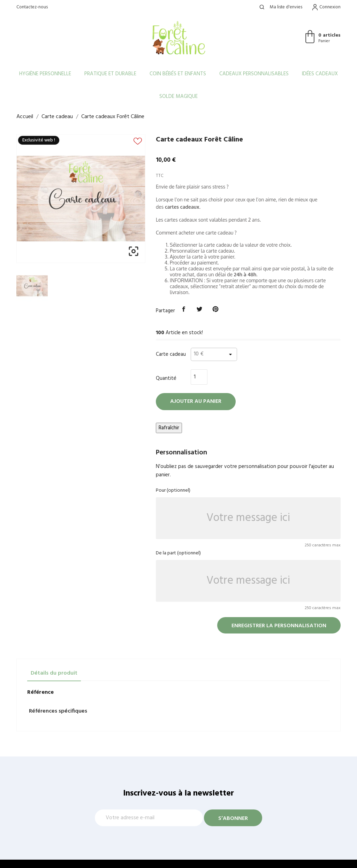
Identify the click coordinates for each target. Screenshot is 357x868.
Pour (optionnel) (173, 490)
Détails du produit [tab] (54, 673)
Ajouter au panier (196, 401)
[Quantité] (199, 377)
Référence (40, 692)
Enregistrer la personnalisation (279, 626)
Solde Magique (178, 97)
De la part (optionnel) (178, 553)
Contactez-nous (32, 7)
